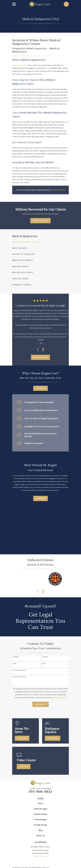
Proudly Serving (40, 825)
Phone (15, 664)
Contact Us (40, 388)
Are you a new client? (19, 670)
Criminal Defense (40, 814)
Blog (40, 830)
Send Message (40, 704)
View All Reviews (40, 357)
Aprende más (53, 738)
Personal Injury (40, 820)
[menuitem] (41, 242)
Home (40, 804)
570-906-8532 (40, 792)
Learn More (40, 498)
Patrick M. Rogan (40, 809)
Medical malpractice (19, 65)
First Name (16, 657)
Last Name (45, 657)
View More (24, 767)
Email (43, 664)
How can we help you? (20, 677)
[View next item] (43, 349)
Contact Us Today (40, 221)
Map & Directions (40, 856)
